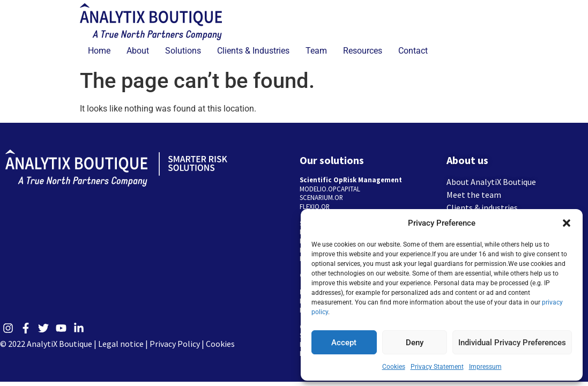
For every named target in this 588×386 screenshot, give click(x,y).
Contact (413, 51)
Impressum (485, 367)
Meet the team (474, 195)
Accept (344, 343)
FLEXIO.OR (315, 206)
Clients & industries (482, 207)
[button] (567, 223)
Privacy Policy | (178, 344)
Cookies (394, 367)
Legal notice (121, 344)
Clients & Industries (253, 51)
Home (99, 51)
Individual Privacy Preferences (512, 343)
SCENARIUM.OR (321, 197)
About (138, 51)
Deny (415, 343)
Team (316, 51)
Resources (363, 51)
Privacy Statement (437, 367)
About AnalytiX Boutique (491, 182)
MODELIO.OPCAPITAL (330, 189)
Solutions (183, 51)
